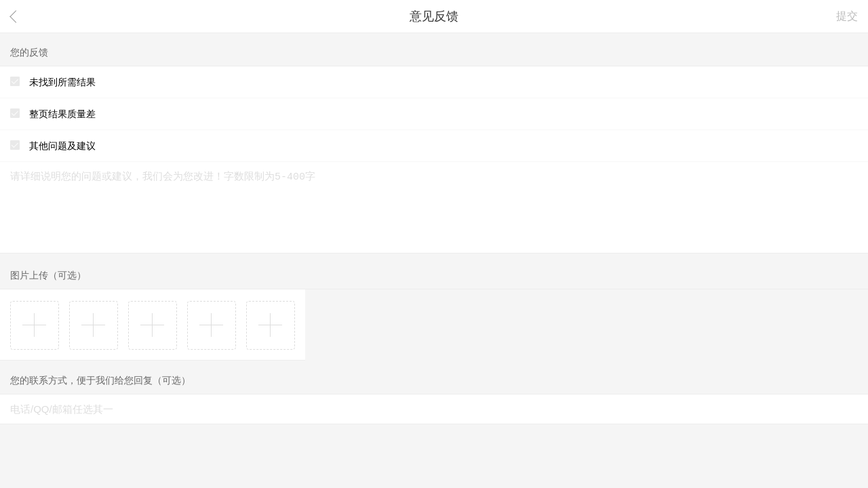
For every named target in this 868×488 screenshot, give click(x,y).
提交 (847, 16)
